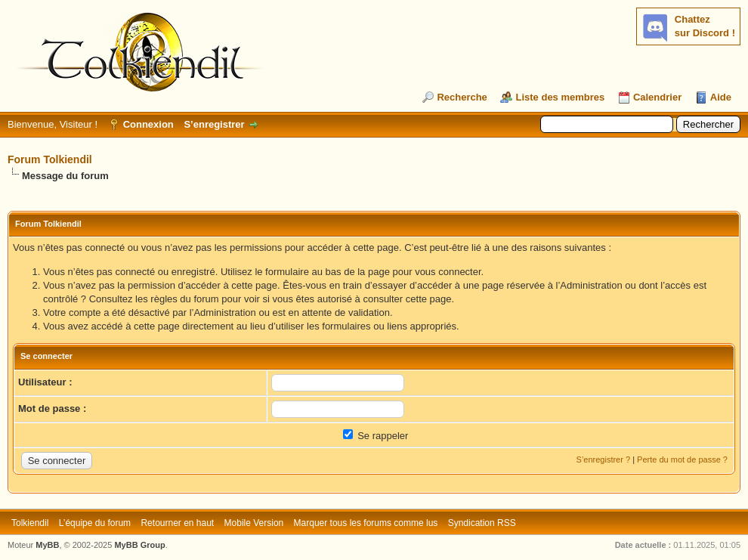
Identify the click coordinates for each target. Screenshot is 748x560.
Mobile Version (254, 523)
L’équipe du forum (95, 523)
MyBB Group (139, 545)
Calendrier (657, 97)
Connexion (148, 124)
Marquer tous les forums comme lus (366, 523)
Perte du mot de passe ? (682, 459)
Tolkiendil (30, 523)
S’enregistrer (214, 124)
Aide (721, 97)
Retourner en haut (177, 523)
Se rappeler (376, 436)
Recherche (462, 97)
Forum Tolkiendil (50, 159)
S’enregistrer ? (604, 459)
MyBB (47, 545)
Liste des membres (560, 97)
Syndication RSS (482, 523)
